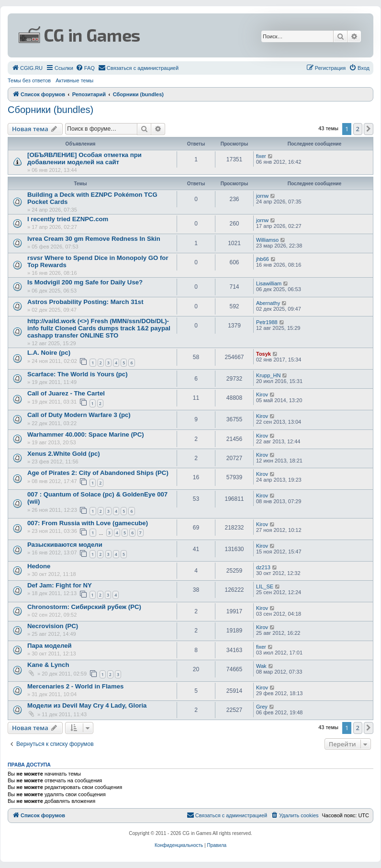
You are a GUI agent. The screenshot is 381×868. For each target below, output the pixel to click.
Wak (261, 666)
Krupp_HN (268, 375)
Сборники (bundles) (50, 110)
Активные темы (74, 80)
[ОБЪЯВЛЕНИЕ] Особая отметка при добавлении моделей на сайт (84, 158)
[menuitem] (27, 68)
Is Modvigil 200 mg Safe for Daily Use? (85, 282)
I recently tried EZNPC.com (68, 219)
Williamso (267, 240)
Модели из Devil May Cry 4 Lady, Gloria (87, 705)
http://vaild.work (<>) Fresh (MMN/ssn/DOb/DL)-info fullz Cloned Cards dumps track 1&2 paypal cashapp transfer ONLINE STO (99, 328)
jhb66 (263, 259)
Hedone (39, 566)
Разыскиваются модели (65, 545)
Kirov (262, 395)
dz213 (263, 567)
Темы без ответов (29, 80)
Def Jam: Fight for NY (60, 585)
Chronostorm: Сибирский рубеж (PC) (84, 607)
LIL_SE (265, 586)
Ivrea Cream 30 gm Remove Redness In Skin (94, 239)
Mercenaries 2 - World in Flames (75, 686)
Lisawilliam (269, 283)
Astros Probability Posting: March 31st (85, 302)
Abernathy (268, 303)
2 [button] (358, 129)
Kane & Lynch (48, 665)
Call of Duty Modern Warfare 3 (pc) (79, 415)
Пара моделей (50, 646)
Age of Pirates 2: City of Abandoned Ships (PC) (98, 473)
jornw (262, 196)
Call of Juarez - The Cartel (66, 393)
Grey (262, 707)
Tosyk (263, 354)
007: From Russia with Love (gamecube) (88, 523)
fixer (261, 156)
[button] (369, 129)
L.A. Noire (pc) (49, 353)
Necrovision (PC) (53, 626)
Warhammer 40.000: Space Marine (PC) (86, 434)
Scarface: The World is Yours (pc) (78, 374)
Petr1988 (267, 322)
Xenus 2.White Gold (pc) (64, 454)
